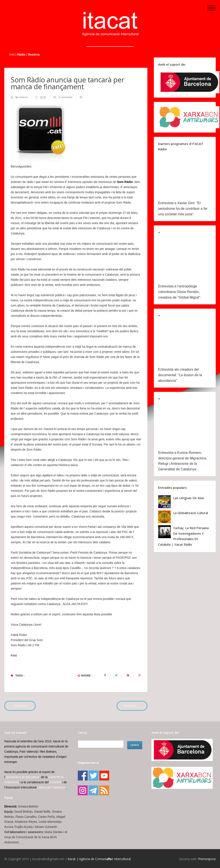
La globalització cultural (191, 513)
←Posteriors (20, 706)
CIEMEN (55, 782)
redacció (24, 97)
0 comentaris (65, 97)
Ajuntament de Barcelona (22, 777)
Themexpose (207, 859)
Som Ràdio (125, 182)
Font (14, 655)
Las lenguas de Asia (188, 498)
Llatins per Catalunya (52, 787)
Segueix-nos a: (89, 763)
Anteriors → (132, 706)
